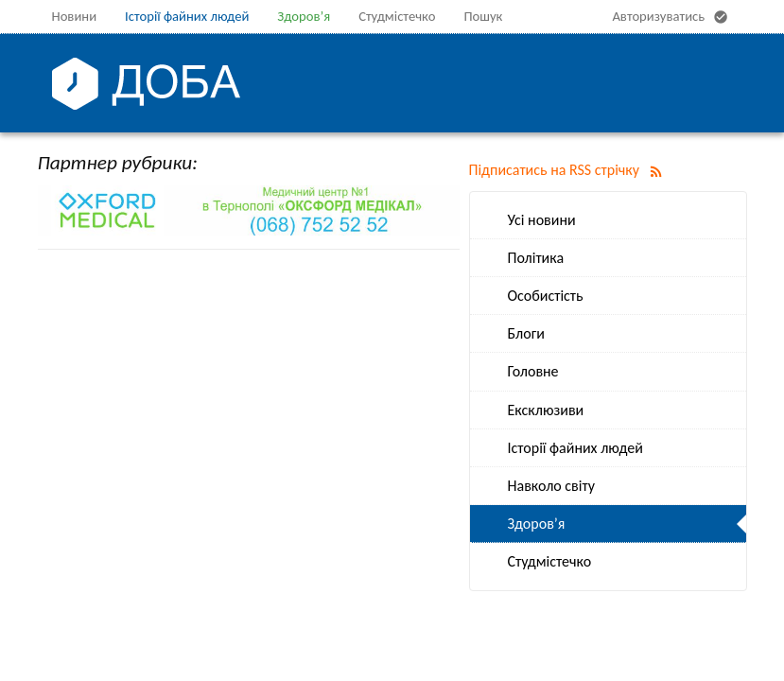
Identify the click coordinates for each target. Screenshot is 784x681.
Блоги (526, 333)
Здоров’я (304, 16)
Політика (536, 258)
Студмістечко (397, 16)
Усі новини (542, 220)
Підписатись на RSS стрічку (569, 170)
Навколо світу (551, 486)
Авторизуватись (672, 17)
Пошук (483, 16)
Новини (75, 16)
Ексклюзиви (546, 410)
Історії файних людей (187, 16)
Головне (533, 371)
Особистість (546, 296)
